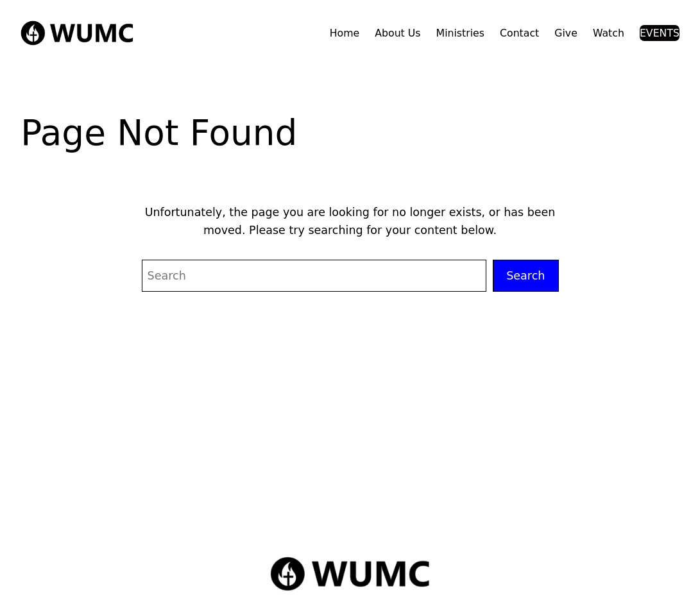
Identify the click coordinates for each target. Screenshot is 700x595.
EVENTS (660, 33)
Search (525, 276)
